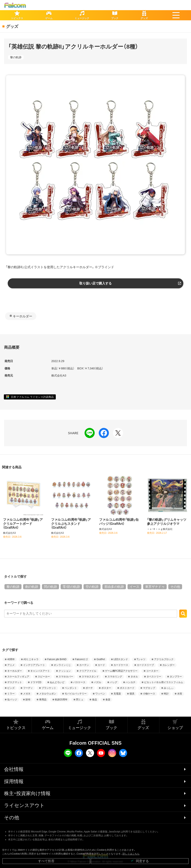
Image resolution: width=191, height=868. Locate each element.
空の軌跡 (92, 587)
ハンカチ (131, 682)
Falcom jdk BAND (57, 659)
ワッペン (100, 694)
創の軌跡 (32, 587)
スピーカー (44, 677)
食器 (108, 700)
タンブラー (176, 677)
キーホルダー (23, 316)
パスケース (79, 682)
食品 (94, 700)
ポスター (106, 688)
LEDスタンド (121, 659)
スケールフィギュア (18, 677)
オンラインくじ (62, 665)
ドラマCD (36, 682)
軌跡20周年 (61, 700)
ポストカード (127, 688)
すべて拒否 (46, 861)
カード (101, 665)
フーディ (28, 688)
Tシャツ (141, 659)
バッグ (114, 682)
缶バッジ (12, 700)
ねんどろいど (57, 682)
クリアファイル (88, 671)
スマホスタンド (90, 677)
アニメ (11, 665)
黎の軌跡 (16, 57)
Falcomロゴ (81, 659)
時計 (166, 694)
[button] (176, 15)
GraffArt (101, 659)
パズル (98, 682)
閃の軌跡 (50, 587)
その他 (175, 587)
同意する (140, 861)
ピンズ (11, 688)
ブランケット (49, 688)
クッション (65, 671)
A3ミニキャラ (31, 659)
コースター (152, 671)
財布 (28, 700)
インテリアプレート (34, 665)
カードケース (121, 665)
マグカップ (149, 688)
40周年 (11, 659)
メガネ (27, 694)
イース (134, 587)
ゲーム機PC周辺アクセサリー (121, 671)
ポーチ (89, 688)
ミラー (11, 694)
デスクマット (15, 682)
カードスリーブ (145, 665)
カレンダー (168, 665)
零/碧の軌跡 (71, 587)
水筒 (180, 694)
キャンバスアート (40, 671)
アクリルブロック (164, 659)
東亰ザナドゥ (155, 587)
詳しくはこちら (131, 854)
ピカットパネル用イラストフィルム (164, 682)
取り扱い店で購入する (95, 283)
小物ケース (149, 694)
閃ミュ (80, 700)
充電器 (117, 694)
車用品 (43, 700)
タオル (134, 677)
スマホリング (115, 677)
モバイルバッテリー (76, 694)
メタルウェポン (48, 694)
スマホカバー (66, 677)
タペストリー (154, 677)
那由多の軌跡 (114, 587)
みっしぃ (169, 688)
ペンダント (71, 688)
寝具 (132, 694)
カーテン (84, 665)
